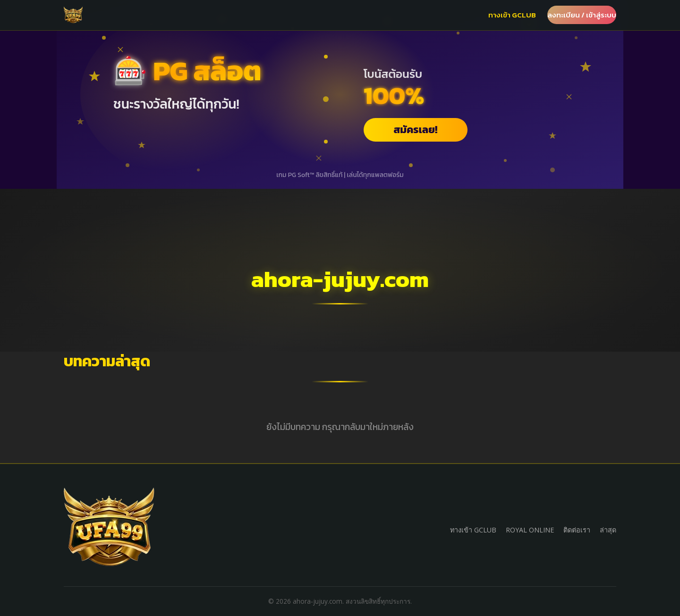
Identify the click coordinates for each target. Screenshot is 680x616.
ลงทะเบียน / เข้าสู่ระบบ (582, 15)
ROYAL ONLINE (530, 530)
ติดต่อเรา (577, 530)
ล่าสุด (608, 530)
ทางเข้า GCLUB (512, 15)
